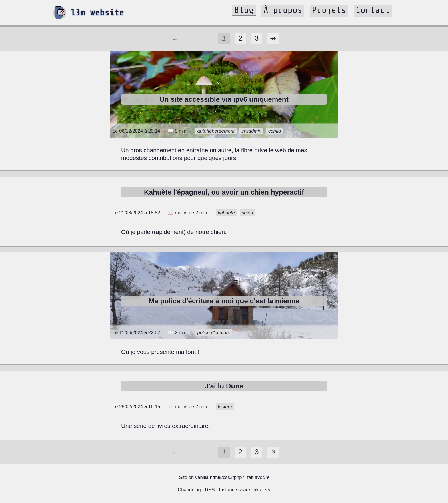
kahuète (226, 213)
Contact (373, 10)
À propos (283, 10)
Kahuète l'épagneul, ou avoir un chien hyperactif (224, 192)
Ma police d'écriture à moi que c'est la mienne (224, 301)
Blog (244, 10)
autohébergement (216, 131)
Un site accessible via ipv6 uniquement (224, 99)
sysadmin (251, 131)
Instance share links (240, 490)
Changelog (189, 490)
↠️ (273, 39)
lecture (225, 407)
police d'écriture (214, 333)
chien (247, 213)
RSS (210, 490)
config (275, 131)
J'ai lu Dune (224, 386)
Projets (329, 10)
